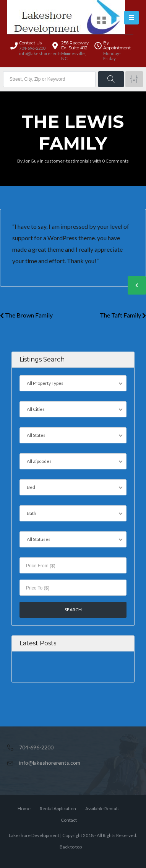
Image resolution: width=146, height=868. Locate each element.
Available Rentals (102, 809)
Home (24, 809)
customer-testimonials (68, 161)
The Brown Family (26, 315)
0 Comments (115, 161)
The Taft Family (123, 315)
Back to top (71, 847)
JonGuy (31, 161)
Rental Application (58, 809)
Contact (69, 820)
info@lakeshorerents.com (50, 763)
